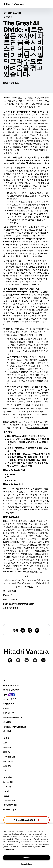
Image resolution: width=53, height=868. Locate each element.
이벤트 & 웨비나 (10, 704)
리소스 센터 (8, 782)
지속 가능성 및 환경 (11, 690)
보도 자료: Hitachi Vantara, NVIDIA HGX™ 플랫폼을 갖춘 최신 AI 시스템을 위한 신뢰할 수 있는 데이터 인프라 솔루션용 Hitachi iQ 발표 (28, 457)
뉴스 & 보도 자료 (10, 699)
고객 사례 (7, 787)
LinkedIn (11, 474)
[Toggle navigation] (48, 4)
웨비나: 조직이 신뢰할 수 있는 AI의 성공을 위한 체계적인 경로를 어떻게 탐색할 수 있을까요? (28, 442)
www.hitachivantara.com (33, 509)
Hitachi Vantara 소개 (11, 685)
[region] (26, 846)
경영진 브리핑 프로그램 (13, 717)
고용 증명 (7, 766)
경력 (5, 695)
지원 (5, 743)
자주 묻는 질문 (9, 757)
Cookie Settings (26, 864)
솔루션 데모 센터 (10, 805)
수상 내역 (7, 722)
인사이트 (7, 791)
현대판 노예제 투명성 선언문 (15, 727)
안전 (5, 770)
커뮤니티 (7, 747)
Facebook (12, 480)
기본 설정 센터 (9, 713)
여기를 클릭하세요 (39, 428)
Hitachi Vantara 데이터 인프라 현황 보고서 (27, 436)
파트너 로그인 (9, 801)
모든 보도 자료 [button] (12, 13)
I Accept (26, 858)
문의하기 (7, 731)
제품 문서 (7, 752)
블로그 (6, 796)
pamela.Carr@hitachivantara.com (19, 604)
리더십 (6, 708)
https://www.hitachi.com (15, 572)
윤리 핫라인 (8, 761)
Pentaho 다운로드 (11, 810)
